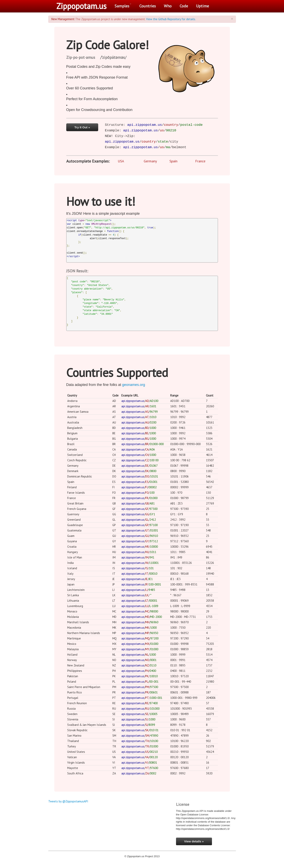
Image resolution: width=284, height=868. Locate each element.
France (200, 161)
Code (184, 6)
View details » (194, 841)
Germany (150, 161)
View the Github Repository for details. (171, 19)
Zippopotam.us (81, 6)
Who (168, 6)
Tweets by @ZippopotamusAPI (68, 801)
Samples (123, 6)
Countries (148, 6)
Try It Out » (82, 127)
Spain (173, 161)
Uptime (202, 6)
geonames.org (134, 385)
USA (121, 161)
